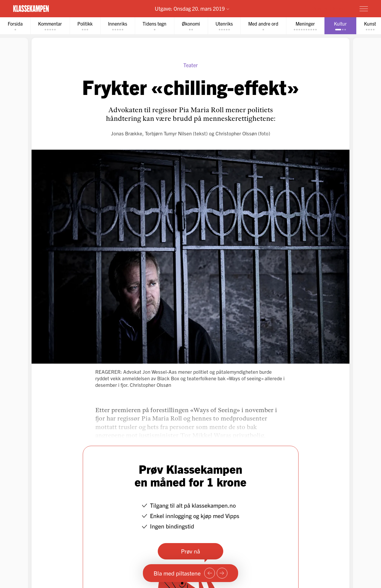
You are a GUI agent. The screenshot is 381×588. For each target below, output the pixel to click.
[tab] (15, 26)
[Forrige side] (210, 573)
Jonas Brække (127, 133)
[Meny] (364, 9)
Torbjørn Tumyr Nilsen (168, 133)
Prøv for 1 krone (328, 8)
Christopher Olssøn (236, 133)
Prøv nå (190, 551)
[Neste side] (222, 573)
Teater (190, 65)
